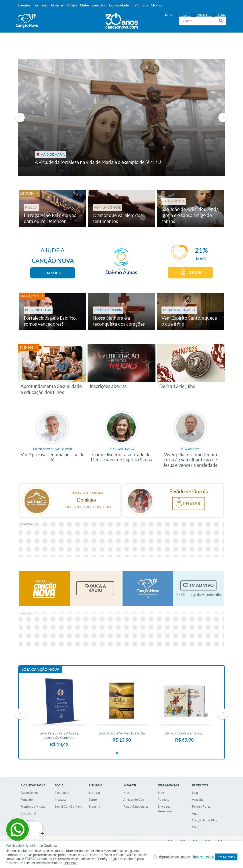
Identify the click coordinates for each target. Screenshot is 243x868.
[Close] (34, 834)
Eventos (26, 348)
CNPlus (197, 827)
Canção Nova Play (205, 820)
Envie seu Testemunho (166, 809)
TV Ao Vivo (201, 585)
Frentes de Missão (33, 806)
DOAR (196, 273)
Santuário (99, 5)
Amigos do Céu (134, 800)
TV (185, 15)
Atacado (198, 800)
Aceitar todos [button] (226, 857)
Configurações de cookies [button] (172, 857)
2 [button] (126, 753)
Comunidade (119, 5)
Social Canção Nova (68, 806)
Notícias (57, 5)
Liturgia (27, 193)
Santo (93, 800)
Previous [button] (20, 117)
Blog (161, 793)
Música (72, 5)
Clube (84, 5)
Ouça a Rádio (97, 588)
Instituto (61, 800)
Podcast (163, 800)
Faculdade (62, 793)
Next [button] (223, 117)
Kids (127, 793)
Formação (41, 5)
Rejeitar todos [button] (203, 857)
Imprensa (27, 820)
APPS (168, 15)
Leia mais (70, 863)
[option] (122, 117)
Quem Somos (29, 793)
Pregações (29, 296)
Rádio (202, 15)
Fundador (27, 800)
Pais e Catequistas (136, 806)
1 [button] (117, 753)
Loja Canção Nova (41, 670)
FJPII (135, 5)
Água (196, 813)
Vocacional (28, 813)
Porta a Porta (201, 806)
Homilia (95, 806)
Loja (195, 793)
